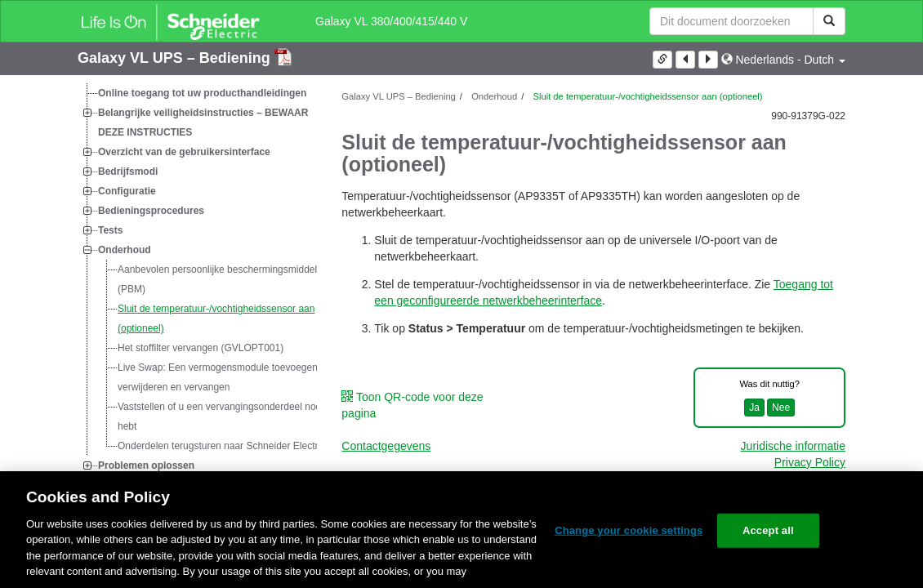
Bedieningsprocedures (151, 211)
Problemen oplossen (146, 465)
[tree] (197, 279)
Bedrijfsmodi (128, 171)
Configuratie (127, 191)
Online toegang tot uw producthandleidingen (202, 93)
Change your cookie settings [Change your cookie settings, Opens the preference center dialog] (629, 530)
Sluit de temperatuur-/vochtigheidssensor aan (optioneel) (216, 318)
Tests (110, 230)
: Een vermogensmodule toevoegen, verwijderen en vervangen (219, 377)
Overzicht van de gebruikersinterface (184, 152)
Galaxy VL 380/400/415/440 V (391, 21)
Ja (754, 408)
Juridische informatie (793, 446)
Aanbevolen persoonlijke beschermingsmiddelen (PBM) (223, 279)
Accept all (768, 530)
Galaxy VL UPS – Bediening (176, 58)
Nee (781, 408)
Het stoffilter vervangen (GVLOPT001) (201, 348)
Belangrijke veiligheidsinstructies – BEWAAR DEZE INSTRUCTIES (203, 122)
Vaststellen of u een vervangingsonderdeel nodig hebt (223, 416)
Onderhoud (125, 250)
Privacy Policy (810, 462)
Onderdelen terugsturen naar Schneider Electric (221, 446)
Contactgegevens (386, 446)
